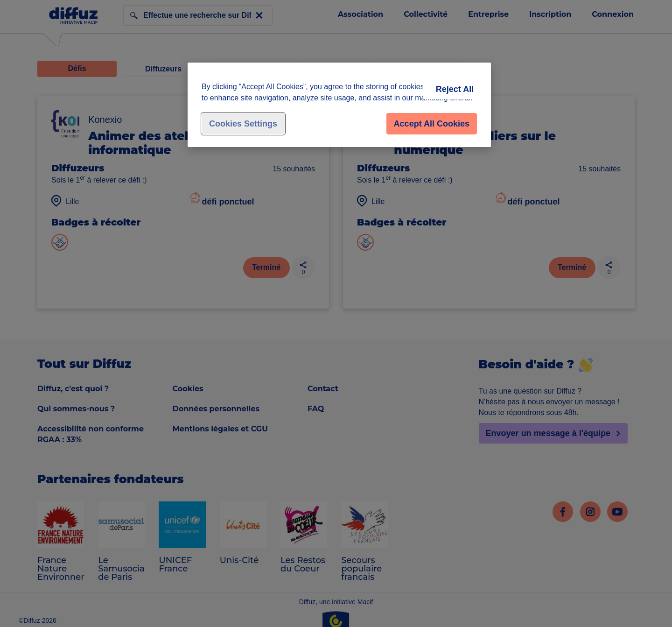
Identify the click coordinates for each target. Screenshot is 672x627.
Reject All (455, 89)
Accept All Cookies (432, 124)
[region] (339, 105)
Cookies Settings (243, 124)
